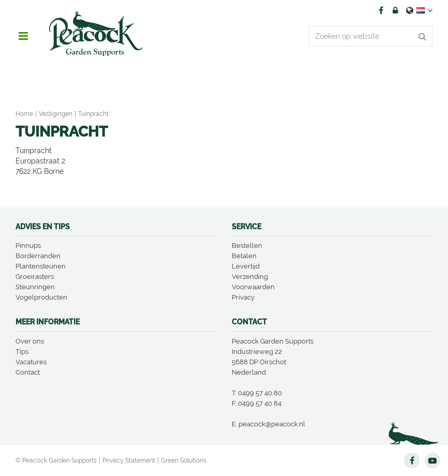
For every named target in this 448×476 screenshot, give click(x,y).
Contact (28, 372)
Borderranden (38, 256)
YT (432, 460)
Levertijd (246, 266)
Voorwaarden (253, 287)
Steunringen (35, 287)
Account (395, 10)
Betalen (244, 256)
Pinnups (28, 246)
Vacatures (31, 362)
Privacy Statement (129, 460)
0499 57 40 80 (260, 393)
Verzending (250, 277)
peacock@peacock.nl (272, 424)
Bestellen (247, 246)
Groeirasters (35, 277)
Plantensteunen (41, 266)
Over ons (30, 341)
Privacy (243, 297)
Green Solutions (184, 460)
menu (23, 36)
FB (381, 10)
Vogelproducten (41, 297)
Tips (22, 352)
